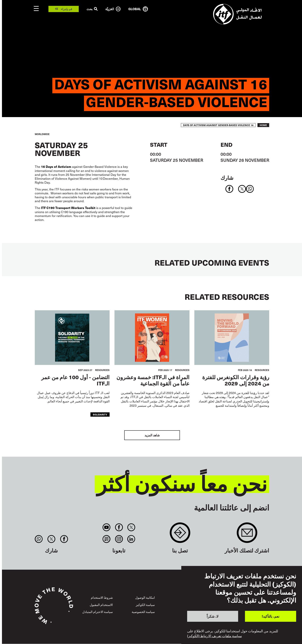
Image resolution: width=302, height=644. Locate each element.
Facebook (119, 527)
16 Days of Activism (57, 167)
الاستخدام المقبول (101, 605)
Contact (180, 535)
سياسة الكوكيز (145, 605)
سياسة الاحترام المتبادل (97, 612)
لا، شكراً (213, 616)
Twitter (131, 527)
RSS (107, 539)
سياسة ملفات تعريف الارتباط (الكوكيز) (214, 636)
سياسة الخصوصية (143, 612)
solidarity (100, 414)
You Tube (107, 527)
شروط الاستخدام (102, 597)
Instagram (119, 539)
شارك (227, 177)
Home (263, 125)
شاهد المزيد (152, 435)
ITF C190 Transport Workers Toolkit (68, 208)
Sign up (247, 535)
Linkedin (131, 539)
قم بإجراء (67, 9)
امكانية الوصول (145, 597)
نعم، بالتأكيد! (271, 616)
